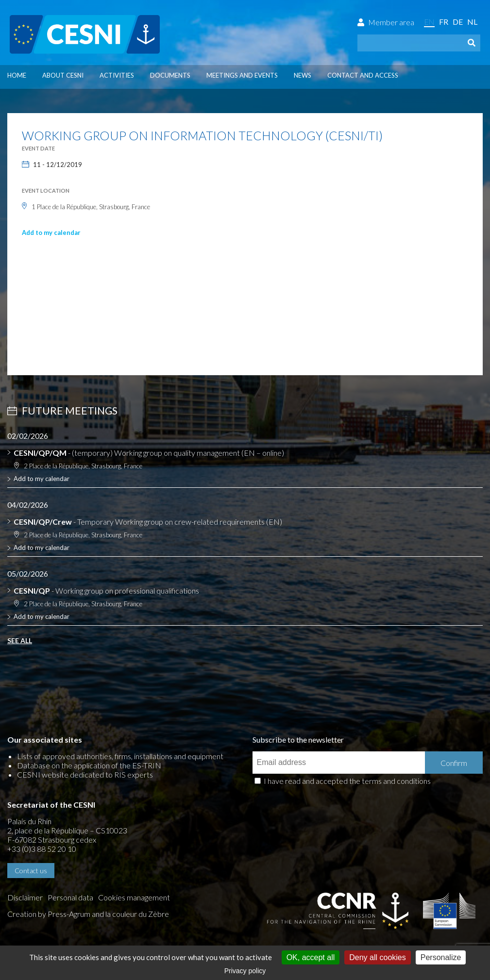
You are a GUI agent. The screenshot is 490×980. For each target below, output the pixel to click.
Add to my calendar (51, 233)
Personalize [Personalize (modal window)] (441, 957)
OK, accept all (311, 957)
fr (444, 22)
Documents (170, 75)
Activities (117, 75)
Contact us (31, 871)
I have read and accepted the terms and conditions (347, 781)
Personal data (70, 897)
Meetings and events (242, 75)
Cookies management (134, 897)
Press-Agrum (69, 914)
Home (17, 75)
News (303, 75)
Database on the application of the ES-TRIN (89, 765)
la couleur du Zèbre (137, 914)
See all (20, 640)
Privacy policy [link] (245, 971)
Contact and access (363, 75)
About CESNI (63, 75)
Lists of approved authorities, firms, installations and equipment (120, 756)
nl (472, 22)
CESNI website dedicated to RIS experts (85, 774)
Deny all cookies (378, 957)
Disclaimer (25, 897)
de (458, 22)
